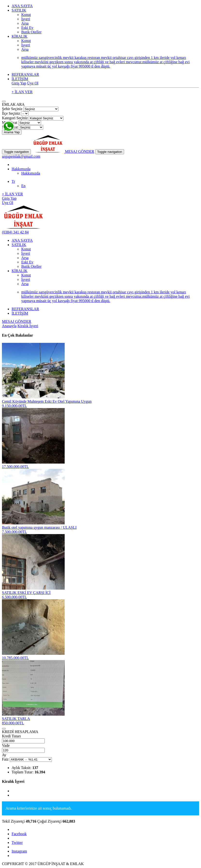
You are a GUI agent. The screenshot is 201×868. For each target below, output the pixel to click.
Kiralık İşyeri (28, 326)
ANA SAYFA (22, 6)
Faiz (5, 759)
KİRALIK (20, 36)
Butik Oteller (31, 32)
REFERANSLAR (25, 74)
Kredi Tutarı (11, 736)
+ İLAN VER (22, 92)
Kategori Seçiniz (15, 118)
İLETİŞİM (20, 79)
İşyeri (26, 19)
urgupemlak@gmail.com (21, 156)
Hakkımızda (21, 169)
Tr (13, 181)
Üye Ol (33, 83)
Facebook (19, 834)
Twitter (17, 843)
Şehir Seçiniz (12, 109)
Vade (6, 745)
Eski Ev (27, 28)
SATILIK (19, 10)
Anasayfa (9, 326)
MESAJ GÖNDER (80, 152)
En (23, 186)
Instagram (19, 851)
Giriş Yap (19, 83)
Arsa (25, 23)
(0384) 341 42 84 (15, 232)
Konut (26, 15)
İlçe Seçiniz (11, 113)
